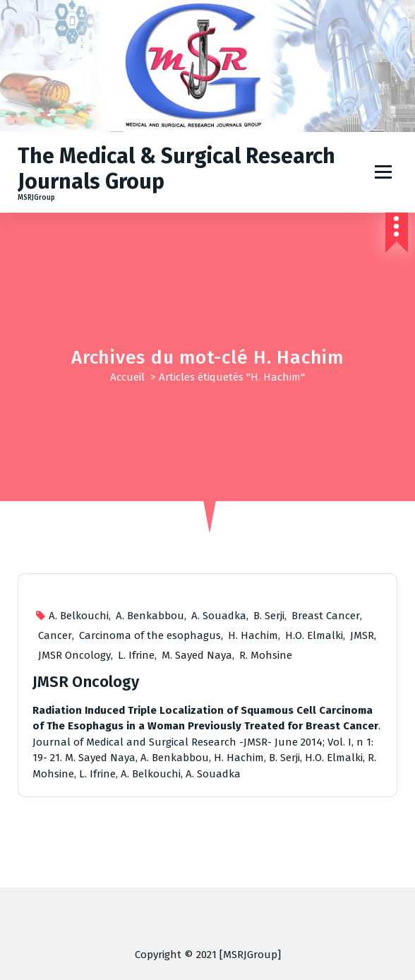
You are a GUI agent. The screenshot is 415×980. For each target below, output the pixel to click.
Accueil (127, 377)
